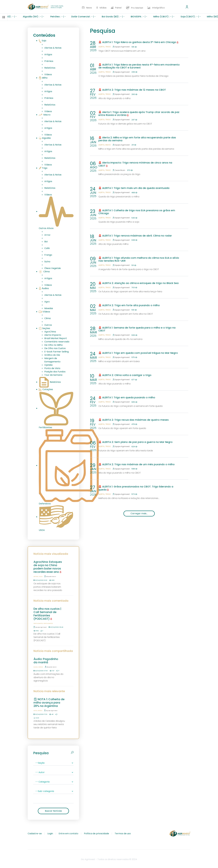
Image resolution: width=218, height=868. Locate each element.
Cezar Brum (119, 170)
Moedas (49, 308)
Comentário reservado (57, 342)
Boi (46, 242)
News (87, 8)
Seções (44, 328)
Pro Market (135, 8)
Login (50, 834)
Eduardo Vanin (50, 576)
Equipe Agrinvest (40, 627)
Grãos (41, 667)
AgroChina (50, 332)
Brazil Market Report (56, 338)
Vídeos (48, 74)
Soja (42, 41)
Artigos (48, 54)
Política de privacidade (96, 834)
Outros (48, 325)
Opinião (49, 365)
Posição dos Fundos (55, 372)
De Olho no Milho (54, 345)
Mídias (101, 8)
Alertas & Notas (53, 48)
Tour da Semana (53, 375)
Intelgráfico (156, 8)
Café (47, 248)
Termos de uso (123, 834)
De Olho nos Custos (55, 348)
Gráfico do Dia (52, 355)
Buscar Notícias (53, 811)
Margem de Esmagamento (52, 360)
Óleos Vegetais (53, 268)
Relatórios (50, 68)
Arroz (47, 235)
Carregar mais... (139, 513)
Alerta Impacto (53, 335)
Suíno (47, 262)
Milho (43, 78)
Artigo (36, 576)
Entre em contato (68, 834)
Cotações (46, 389)
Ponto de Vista (52, 368)
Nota (35, 711)
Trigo (43, 168)
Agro (47, 302)
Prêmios (49, 61)
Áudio (36, 667)
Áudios (44, 288)
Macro (45, 115)
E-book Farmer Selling (57, 352)
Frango (48, 255)
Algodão (45, 138)
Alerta (101, 47)
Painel (116, 8)
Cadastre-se (35, 834)
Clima (44, 272)
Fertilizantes (38, 623)
